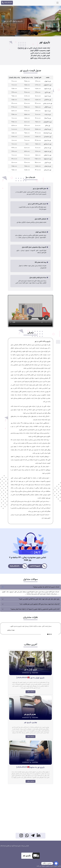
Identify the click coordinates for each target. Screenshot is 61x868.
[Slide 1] (48, 634)
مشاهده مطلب (30, 692)
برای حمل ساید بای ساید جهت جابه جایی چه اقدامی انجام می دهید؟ (39, 599)
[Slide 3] (51, 634)
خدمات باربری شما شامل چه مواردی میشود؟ (46, 587)
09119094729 (7, 3)
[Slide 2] (49, 634)
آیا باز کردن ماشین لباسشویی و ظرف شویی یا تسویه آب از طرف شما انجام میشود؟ (35, 609)
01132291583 (38, 566)
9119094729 (19, 566)
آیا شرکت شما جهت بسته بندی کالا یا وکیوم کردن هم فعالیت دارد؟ (39, 604)
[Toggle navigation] (57, 3)
